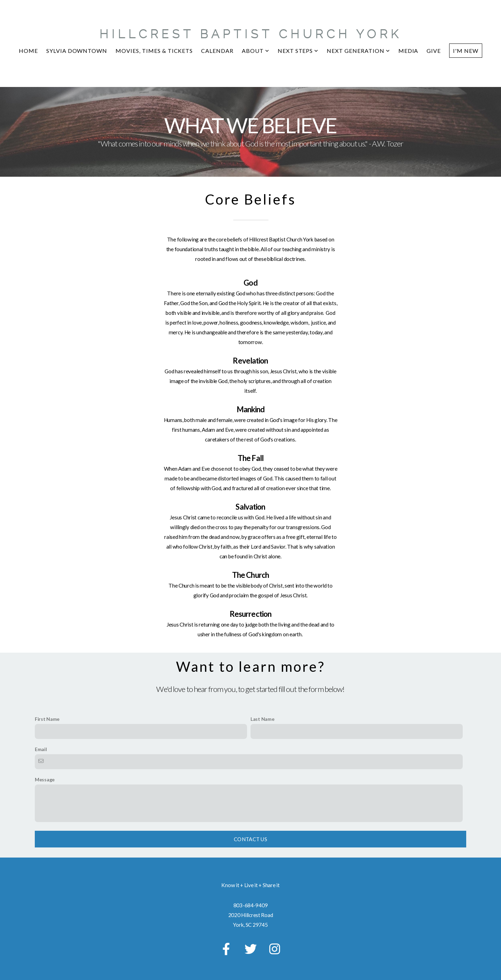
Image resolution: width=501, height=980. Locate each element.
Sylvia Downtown (77, 51)
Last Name (262, 719)
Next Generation (358, 51)
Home (28, 51)
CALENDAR (217, 51)
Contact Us (250, 839)
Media (408, 51)
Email (41, 749)
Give (434, 51)
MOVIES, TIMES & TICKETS (154, 51)
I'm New (466, 51)
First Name (47, 719)
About (256, 51)
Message (45, 779)
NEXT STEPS (298, 51)
